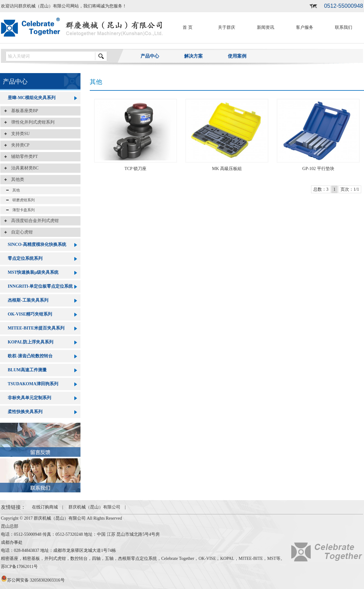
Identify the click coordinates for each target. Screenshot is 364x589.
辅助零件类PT (22, 157)
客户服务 (305, 27)
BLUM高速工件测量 (27, 370)
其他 (14, 190)
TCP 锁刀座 (135, 169)
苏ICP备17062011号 (19, 567)
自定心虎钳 (20, 232)
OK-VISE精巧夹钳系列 (30, 314)
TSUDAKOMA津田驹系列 (33, 384)
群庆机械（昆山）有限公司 (94, 507)
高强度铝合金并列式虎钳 (33, 221)
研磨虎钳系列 (22, 200)
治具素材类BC (23, 168)
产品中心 (150, 56)
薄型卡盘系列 (22, 210)
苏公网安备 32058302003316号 (33, 580)
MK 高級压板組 (227, 169)
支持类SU (18, 134)
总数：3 (321, 189)
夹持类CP (18, 145)
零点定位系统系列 (25, 258)
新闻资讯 (266, 27)
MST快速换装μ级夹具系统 (33, 272)
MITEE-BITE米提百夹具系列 (36, 328)
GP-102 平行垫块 (318, 169)
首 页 (188, 27)
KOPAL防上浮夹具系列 (30, 342)
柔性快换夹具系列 (25, 412)
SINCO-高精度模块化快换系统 (37, 244)
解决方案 (193, 56)
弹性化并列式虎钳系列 (31, 122)
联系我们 (344, 27)
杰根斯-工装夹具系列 (28, 300)
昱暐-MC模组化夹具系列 (32, 98)
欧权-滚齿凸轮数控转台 (30, 356)
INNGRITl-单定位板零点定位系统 (40, 286)
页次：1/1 (350, 189)
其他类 (15, 179)
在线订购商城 (45, 507)
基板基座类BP (22, 111)
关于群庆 (227, 27)
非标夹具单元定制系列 (29, 398)
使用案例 (237, 56)
